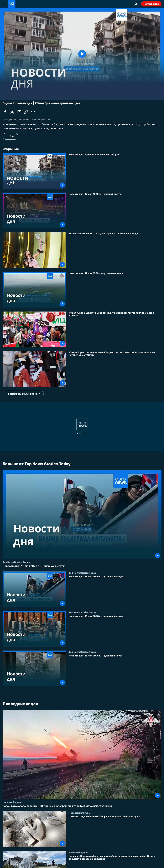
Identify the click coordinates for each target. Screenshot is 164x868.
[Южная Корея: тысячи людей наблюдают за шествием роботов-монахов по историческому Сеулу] (115, 369)
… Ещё (10, 136)
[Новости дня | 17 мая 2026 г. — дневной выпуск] (115, 211)
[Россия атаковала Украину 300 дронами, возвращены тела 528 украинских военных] (82, 806)
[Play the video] (82, 54)
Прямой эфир (151, 4)
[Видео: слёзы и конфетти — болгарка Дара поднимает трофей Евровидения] (115, 250)
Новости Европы (12, 802)
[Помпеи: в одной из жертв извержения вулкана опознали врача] (115, 831)
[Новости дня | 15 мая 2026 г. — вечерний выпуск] (115, 631)
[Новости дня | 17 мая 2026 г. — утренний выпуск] (115, 290)
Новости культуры (80, 813)
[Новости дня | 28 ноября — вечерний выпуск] (115, 171)
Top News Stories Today (16, 562)
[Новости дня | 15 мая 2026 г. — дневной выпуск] (115, 670)
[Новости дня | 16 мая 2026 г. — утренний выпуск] (115, 591)
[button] (23, 394)
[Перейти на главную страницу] (12, 4)
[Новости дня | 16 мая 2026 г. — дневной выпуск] (82, 566)
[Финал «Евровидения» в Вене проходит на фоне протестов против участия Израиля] (115, 329)
